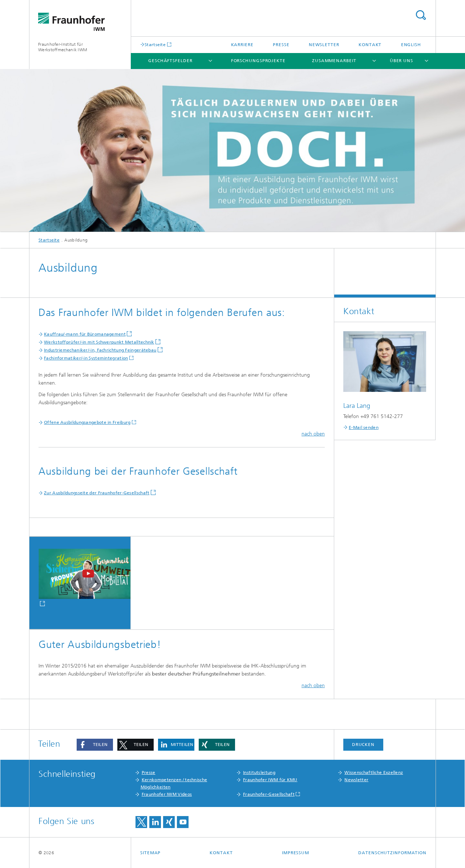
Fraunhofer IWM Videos (167, 794)
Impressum (296, 853)
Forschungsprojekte (258, 61)
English (411, 45)
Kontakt (370, 45)
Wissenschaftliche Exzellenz (374, 772)
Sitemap (150, 853)
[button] (95, 745)
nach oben (313, 434)
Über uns (401, 61)
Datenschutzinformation (392, 853)
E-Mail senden (364, 427)
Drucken (363, 745)
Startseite (155, 44)
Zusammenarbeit (334, 61)
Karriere (242, 45)
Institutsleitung (259, 772)
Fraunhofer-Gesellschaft (269, 794)
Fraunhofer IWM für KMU (270, 780)
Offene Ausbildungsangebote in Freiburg (87, 422)
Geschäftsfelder (170, 61)
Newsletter (324, 45)
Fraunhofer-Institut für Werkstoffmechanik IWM (63, 47)
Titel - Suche (421, 15)
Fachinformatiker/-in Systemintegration (86, 358)
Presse (281, 45)
